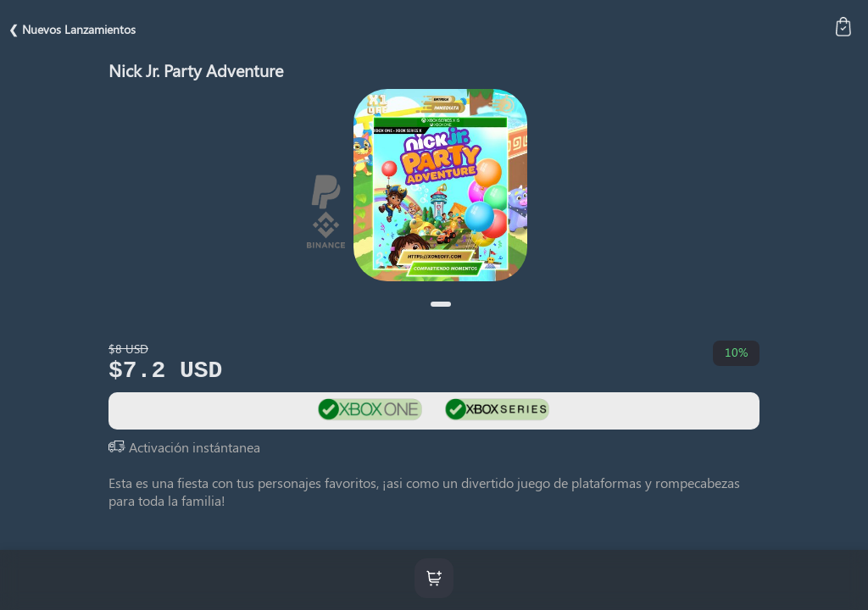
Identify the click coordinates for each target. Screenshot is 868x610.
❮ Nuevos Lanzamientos (72, 29)
